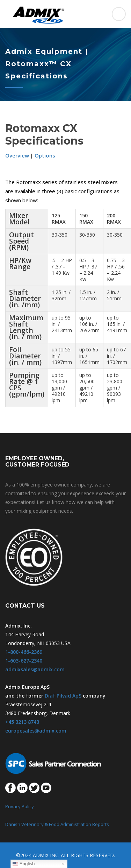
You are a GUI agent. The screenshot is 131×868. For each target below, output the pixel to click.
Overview (17, 155)
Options (45, 155)
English (24, 864)
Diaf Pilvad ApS (63, 696)
